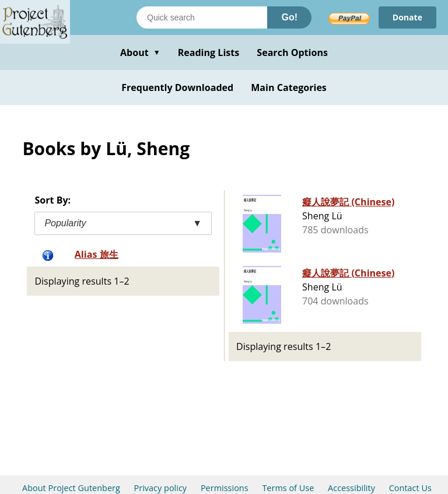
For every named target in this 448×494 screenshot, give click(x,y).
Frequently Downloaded (177, 87)
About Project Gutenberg (71, 488)
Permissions (225, 488)
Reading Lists (209, 52)
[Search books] (202, 17)
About (140, 52)
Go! (289, 17)
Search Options (292, 52)
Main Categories (289, 87)
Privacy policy (161, 488)
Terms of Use (288, 488)
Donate (407, 17)
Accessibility (351, 488)
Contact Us (410, 488)
